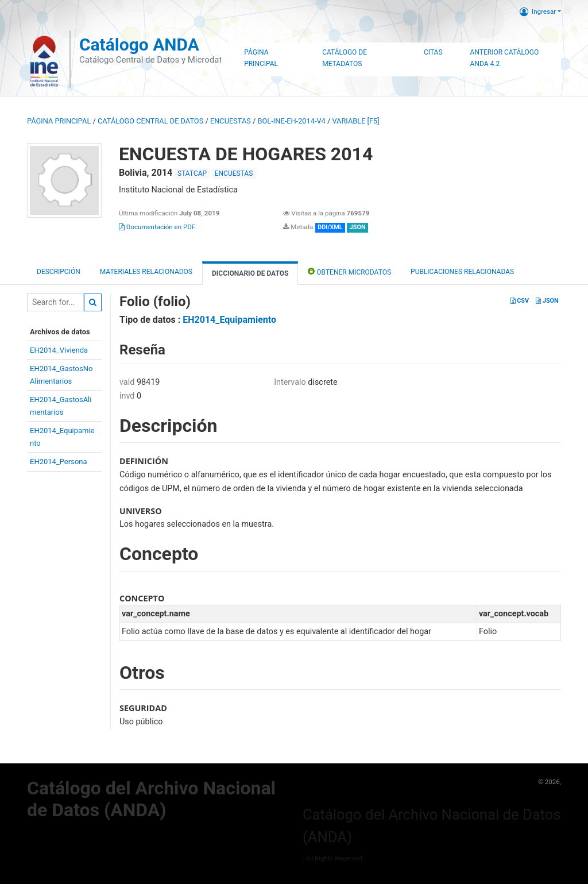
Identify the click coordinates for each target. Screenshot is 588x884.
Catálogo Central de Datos (150, 121)
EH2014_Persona (59, 462)
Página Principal (261, 58)
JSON (547, 301)
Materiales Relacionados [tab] (146, 272)
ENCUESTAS (231, 121)
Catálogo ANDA (139, 45)
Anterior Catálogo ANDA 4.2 (505, 58)
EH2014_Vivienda (59, 350)
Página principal (59, 121)
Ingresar (538, 11)
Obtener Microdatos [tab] (349, 271)
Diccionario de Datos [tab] (250, 273)
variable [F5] (355, 121)
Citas (433, 52)
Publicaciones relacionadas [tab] (462, 272)
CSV (520, 301)
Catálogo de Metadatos (345, 58)
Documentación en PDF (157, 227)
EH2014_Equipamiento (229, 320)
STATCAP (192, 173)
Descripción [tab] (59, 272)
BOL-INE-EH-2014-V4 (292, 121)
